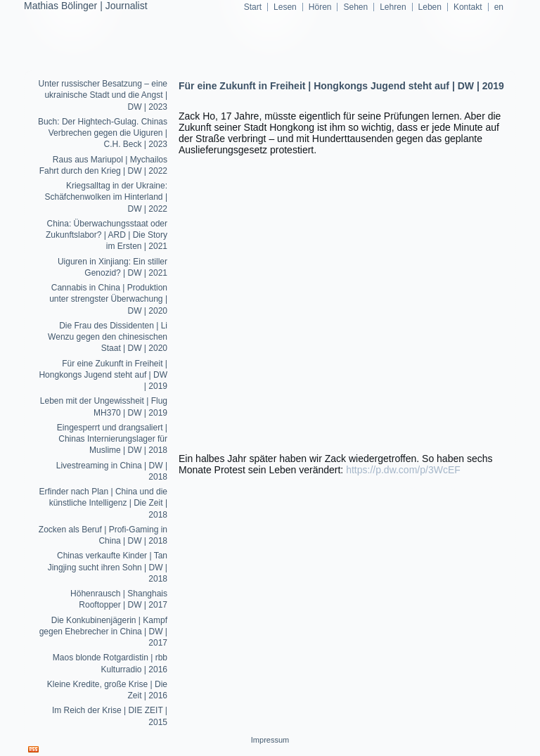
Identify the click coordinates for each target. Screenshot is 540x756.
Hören (320, 7)
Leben (430, 7)
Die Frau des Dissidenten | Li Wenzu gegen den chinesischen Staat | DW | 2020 (108, 337)
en (499, 7)
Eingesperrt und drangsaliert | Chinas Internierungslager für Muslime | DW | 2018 (112, 439)
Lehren (393, 7)
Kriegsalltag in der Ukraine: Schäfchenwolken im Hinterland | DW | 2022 (106, 197)
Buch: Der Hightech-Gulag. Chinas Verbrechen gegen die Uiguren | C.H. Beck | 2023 (103, 133)
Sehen (355, 7)
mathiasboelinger (270, 98)
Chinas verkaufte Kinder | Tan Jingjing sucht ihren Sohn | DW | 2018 (108, 567)
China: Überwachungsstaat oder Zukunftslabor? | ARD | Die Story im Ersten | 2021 (107, 235)
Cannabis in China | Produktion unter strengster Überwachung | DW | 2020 (108, 299)
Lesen (285, 7)
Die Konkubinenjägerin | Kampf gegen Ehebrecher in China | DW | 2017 (103, 632)
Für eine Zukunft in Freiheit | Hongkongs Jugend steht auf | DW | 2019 (103, 375)
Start (253, 7)
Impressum (270, 740)
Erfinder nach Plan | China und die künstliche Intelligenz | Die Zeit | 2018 (103, 503)
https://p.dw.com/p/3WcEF (403, 470)
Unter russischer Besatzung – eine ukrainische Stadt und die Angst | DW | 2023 (103, 95)
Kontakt (468, 7)
